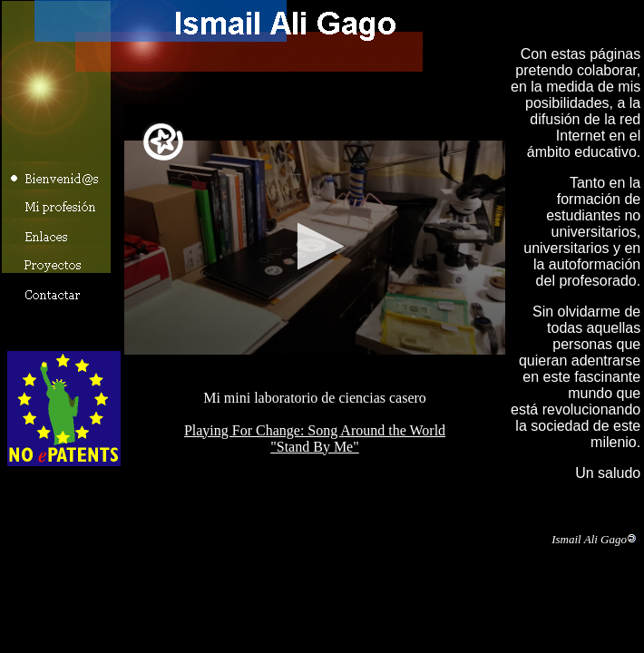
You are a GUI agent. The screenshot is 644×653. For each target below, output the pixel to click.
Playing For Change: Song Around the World (315, 430)
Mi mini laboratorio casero (315, 247)
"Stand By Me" (315, 447)
